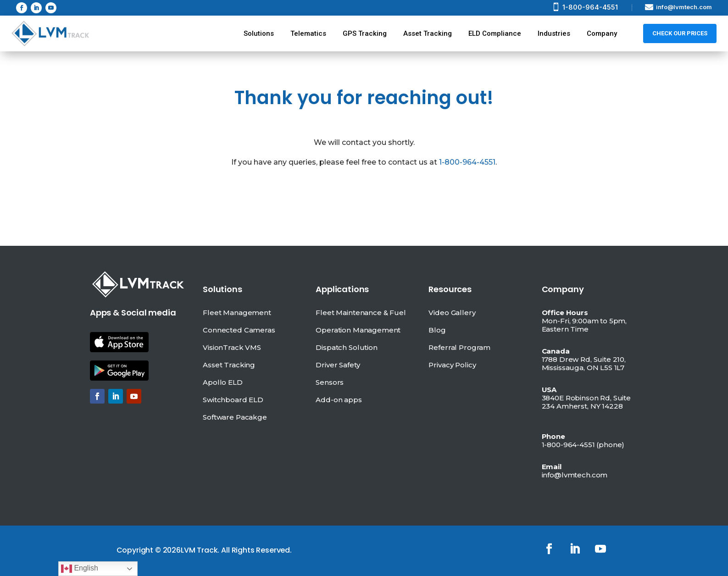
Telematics (308, 33)
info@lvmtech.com (684, 7)
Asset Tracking (428, 33)
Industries (554, 33)
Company (602, 33)
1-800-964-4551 (590, 7)
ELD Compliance (495, 33)
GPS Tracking (365, 33)
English (80, 569)
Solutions (259, 33)
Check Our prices (680, 33)
